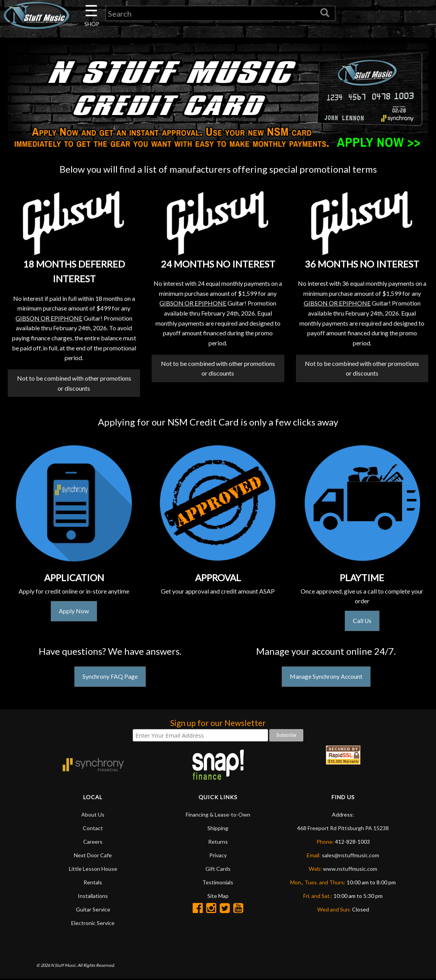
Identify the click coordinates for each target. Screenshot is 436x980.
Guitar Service (93, 910)
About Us (93, 816)
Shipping (218, 829)
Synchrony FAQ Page (110, 678)
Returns (218, 843)
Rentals (93, 883)
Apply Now (74, 612)
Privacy (218, 856)
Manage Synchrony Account (326, 678)
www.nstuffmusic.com (350, 870)
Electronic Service (93, 924)
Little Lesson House (93, 870)
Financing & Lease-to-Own (218, 816)
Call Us (362, 622)
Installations (93, 897)
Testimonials (218, 883)
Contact (93, 829)
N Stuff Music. (64, 966)
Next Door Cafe (93, 856)
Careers (93, 843)
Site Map (218, 897)
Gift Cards (218, 870)
